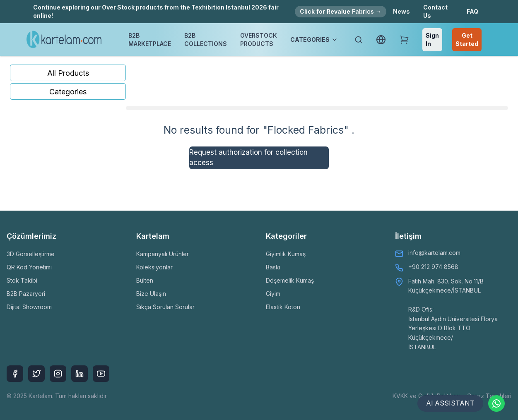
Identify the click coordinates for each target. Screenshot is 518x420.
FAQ (472, 11)
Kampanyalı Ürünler (163, 254)
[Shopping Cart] (404, 40)
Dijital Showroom (29, 307)
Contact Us (435, 11)
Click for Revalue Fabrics (341, 11)
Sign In (432, 40)
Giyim (273, 294)
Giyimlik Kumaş (286, 254)
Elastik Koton (283, 307)
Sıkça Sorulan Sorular (165, 307)
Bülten (145, 280)
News (401, 11)
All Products (68, 73)
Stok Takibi (22, 280)
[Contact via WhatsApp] (496, 403)
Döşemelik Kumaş (290, 280)
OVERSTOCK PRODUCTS (259, 40)
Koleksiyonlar (154, 267)
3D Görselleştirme (31, 254)
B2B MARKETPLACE (150, 40)
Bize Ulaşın (151, 294)
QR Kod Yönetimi (29, 267)
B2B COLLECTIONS (206, 40)
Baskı (273, 267)
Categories (68, 92)
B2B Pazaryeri (26, 294)
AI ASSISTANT (450, 403)
